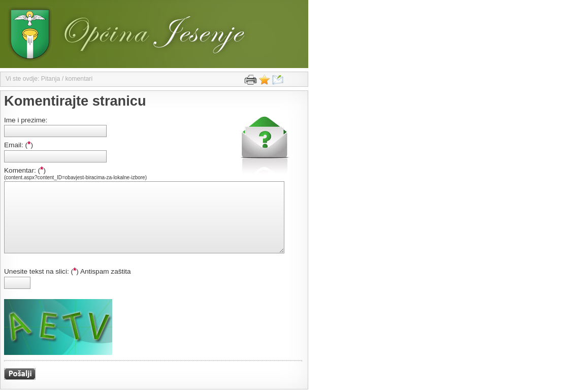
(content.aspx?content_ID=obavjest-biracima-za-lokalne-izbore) (75, 177)
